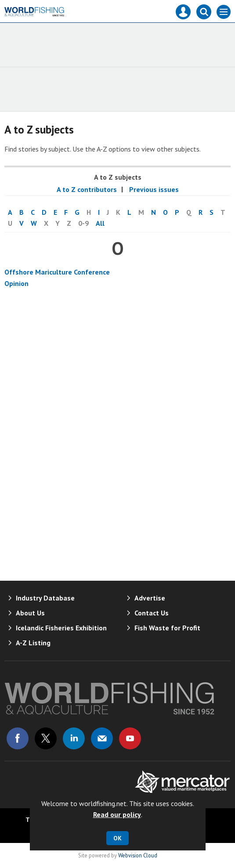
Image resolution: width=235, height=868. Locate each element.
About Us (30, 613)
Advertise (150, 598)
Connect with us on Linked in (74, 738)
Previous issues (153, 189)
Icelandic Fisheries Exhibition (61, 628)
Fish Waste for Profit (167, 628)
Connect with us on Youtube (130, 738)
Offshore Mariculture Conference (57, 272)
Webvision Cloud (138, 855)
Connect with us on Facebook (18, 738)
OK (117, 838)
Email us (102, 738)
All (100, 223)
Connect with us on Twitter (46, 738)
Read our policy (117, 814)
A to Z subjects (118, 177)
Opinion (16, 283)
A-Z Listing (33, 643)
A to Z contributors (87, 189)
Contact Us (152, 613)
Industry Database (45, 598)
